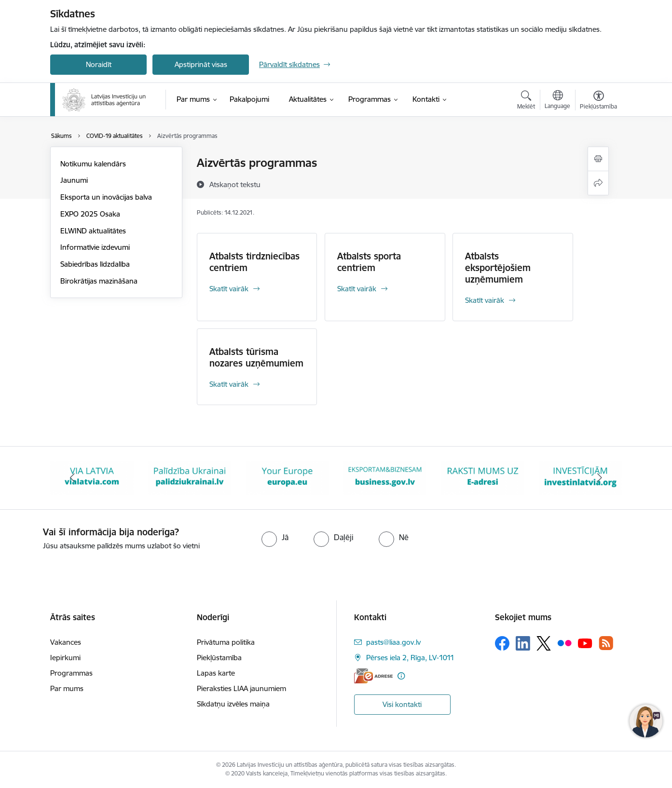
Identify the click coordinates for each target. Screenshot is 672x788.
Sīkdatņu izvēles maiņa (233, 704)
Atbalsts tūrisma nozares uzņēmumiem (256, 357)
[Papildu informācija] (401, 676)
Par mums (67, 688)
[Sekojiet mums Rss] (606, 643)
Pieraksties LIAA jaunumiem (241, 688)
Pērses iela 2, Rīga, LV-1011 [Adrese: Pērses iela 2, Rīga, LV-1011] (410, 658)
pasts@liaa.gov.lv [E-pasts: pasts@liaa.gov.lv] (393, 642)
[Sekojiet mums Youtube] (585, 643)
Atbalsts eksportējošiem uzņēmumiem (498, 268)
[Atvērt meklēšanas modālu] (526, 101)
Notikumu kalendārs (93, 164)
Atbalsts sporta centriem (369, 262)
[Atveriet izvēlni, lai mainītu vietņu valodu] (557, 101)
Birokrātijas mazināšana (99, 281)
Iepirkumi (65, 658)
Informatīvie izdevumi (95, 247)
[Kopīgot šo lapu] (598, 183)
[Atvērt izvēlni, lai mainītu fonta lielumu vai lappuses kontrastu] (598, 101)
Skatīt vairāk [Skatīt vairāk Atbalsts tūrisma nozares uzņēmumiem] (229, 384)
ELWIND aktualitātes (93, 231)
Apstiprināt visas (201, 64)
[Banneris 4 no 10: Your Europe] (287, 477)
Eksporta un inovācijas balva (106, 197)
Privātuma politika (226, 642)
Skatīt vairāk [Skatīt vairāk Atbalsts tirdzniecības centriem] (229, 289)
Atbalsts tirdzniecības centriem (254, 262)
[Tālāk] (600, 478)
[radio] (275, 537)
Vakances (66, 642)
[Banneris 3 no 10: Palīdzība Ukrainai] (190, 477)
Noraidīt (99, 64)
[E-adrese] (373, 676)
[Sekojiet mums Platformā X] (544, 643)
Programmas (71, 673)
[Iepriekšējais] (72, 478)
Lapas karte (216, 673)
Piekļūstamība (219, 658)
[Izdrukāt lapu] (598, 159)
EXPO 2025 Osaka (90, 214)
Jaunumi (74, 180)
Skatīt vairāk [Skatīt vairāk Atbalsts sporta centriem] (357, 289)
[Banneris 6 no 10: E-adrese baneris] (483, 477)
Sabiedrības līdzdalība (95, 264)
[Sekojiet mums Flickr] (564, 643)
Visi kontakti (402, 704)
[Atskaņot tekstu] (235, 184)
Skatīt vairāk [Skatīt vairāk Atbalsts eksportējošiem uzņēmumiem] (485, 300)
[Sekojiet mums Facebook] (502, 643)
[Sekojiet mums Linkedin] (523, 643)
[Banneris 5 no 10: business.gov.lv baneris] (385, 477)
